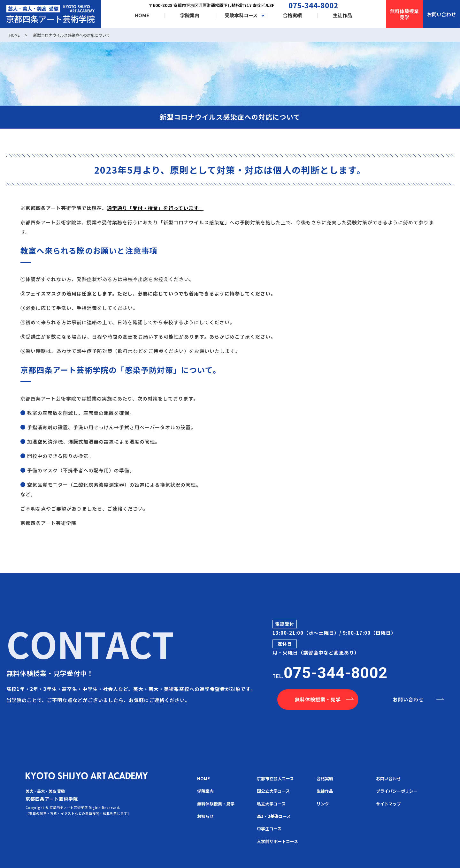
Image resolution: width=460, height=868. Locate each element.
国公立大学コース (273, 791)
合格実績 (292, 15)
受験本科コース (241, 15)
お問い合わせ (408, 699)
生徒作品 (342, 15)
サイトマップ (388, 804)
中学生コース (269, 829)
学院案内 (190, 15)
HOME (142, 15)
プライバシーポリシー (397, 791)
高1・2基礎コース (274, 816)
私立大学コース (271, 804)
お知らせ (205, 816)
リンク (323, 804)
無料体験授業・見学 (318, 699)
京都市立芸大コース (275, 778)
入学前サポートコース (277, 841)
